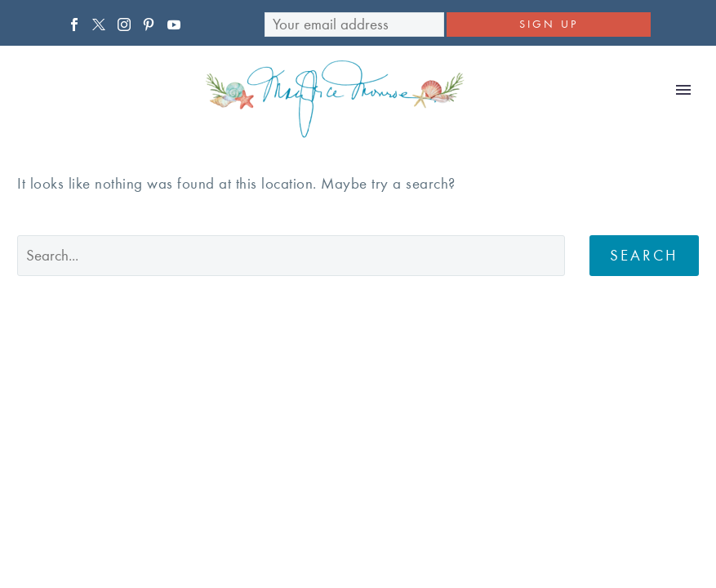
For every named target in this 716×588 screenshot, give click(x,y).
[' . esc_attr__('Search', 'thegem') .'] (291, 256)
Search (644, 255)
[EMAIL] (354, 24)
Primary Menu (683, 90)
